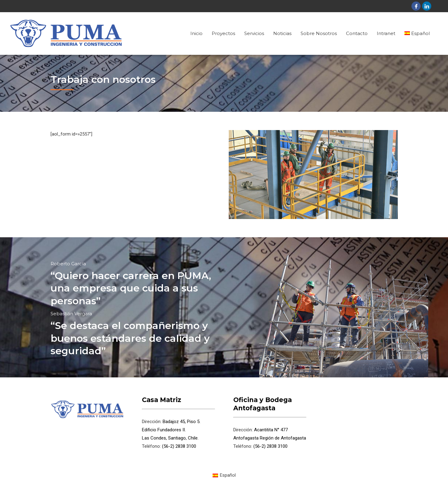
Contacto (357, 33)
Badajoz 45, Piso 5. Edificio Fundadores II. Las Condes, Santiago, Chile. (171, 430)
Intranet (386, 33)
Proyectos (223, 33)
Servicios (254, 33)
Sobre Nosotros (319, 33)
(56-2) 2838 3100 (178, 446)
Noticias (282, 33)
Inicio (196, 33)
